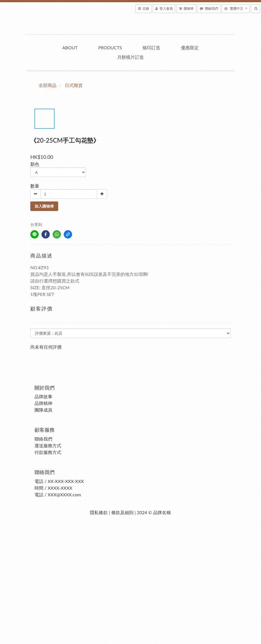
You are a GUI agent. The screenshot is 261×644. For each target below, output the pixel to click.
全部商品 (48, 85)
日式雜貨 (74, 85)
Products (110, 48)
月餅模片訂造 (130, 57)
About (70, 48)
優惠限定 (190, 48)
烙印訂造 (151, 48)
